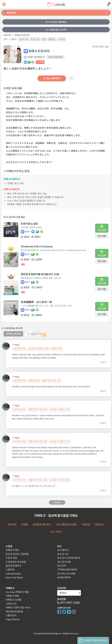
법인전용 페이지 (13, 566)
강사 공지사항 (64, 562)
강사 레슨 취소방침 (66, 574)
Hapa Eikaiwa (13, 619)
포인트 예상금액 (55, 57)
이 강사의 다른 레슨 (56, 22)
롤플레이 (52, 39)
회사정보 (12, 524)
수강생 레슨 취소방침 (16, 562)
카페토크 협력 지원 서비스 (18, 607)
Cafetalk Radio (13, 574)
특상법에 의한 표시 (42, 524)
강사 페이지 (63, 550)
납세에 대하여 (64, 577)
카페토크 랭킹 (12, 596)
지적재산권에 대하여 (67, 570)
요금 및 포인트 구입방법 (17, 554)
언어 (6, 39)
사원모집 (86, 524)
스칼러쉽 (10, 570)
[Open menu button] (4, 4)
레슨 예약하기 (52, 78)
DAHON (7, 35)
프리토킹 (61, 39)
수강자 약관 (11, 558)
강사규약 (62, 566)
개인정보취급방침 (14, 611)
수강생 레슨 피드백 (56, 30)
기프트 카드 (11, 604)
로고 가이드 (56, 532)
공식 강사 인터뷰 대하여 (69, 558)
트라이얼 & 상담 (29, 224)
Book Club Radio (14, 577)
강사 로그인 (63, 554)
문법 (44, 39)
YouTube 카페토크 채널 (17, 592)
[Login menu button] (108, 4)
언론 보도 (100, 524)
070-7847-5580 (70, 603)
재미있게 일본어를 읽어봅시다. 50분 (40, 274)
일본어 (14, 39)
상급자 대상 (24, 39)
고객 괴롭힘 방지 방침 (66, 524)
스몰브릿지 (11, 615)
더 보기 (57, 502)
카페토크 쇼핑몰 (13, 600)
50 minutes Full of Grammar (37, 246)
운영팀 (25, 524)
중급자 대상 (35, 39)
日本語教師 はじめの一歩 (36, 302)
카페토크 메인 (12, 550)
